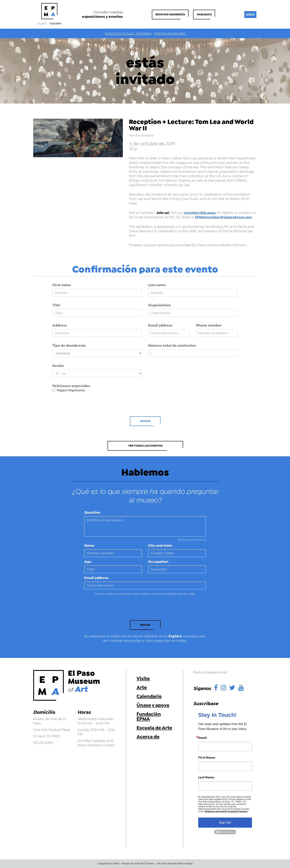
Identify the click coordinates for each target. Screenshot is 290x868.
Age (88, 562)
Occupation (158, 562)
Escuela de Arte (154, 728)
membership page (200, 213)
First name (62, 285)
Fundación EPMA (149, 716)
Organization (159, 305)
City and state (160, 546)
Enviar (145, 421)
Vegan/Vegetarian (69, 390)
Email (202, 738)
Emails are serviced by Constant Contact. (226, 811)
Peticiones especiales (71, 386)
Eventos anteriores (170, 34)
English (42, 23)
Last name (157, 285)
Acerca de (148, 737)
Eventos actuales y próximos (128, 34)
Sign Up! (225, 822)
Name (89, 546)
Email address (160, 325)
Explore (175, 636)
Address (60, 325)
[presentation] (83, 405)
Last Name (206, 777)
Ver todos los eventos (145, 446)
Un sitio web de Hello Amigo (175, 864)
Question (92, 512)
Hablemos (204, 14)
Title (56, 305)
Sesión (58, 366)
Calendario (149, 696)
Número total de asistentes (172, 346)
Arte (142, 687)
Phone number (209, 325)
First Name (207, 758)
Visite (143, 678)
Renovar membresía (170, 14)
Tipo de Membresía (69, 346)
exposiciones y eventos (102, 17)
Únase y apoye (153, 705)
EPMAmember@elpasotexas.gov (223, 217)
